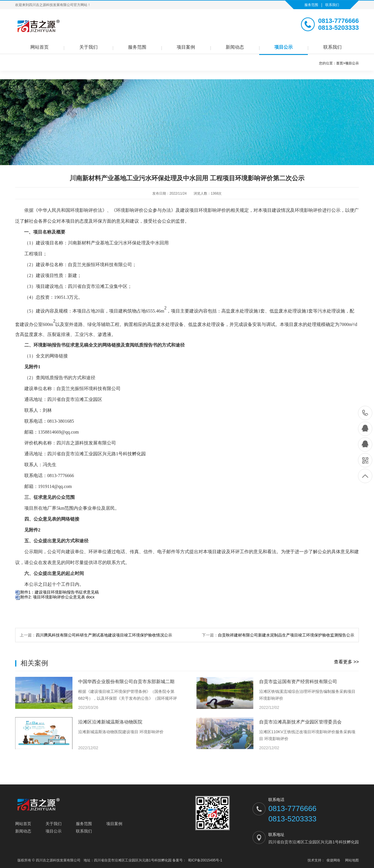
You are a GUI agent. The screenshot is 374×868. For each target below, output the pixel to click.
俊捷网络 (333, 860)
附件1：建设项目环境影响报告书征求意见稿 (60, 592)
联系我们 (332, 5)
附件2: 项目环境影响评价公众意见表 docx (57, 597)
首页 (341, 63)
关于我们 (88, 47)
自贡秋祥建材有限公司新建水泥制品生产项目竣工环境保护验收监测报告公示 (286, 635)
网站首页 (40, 47)
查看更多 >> (346, 662)
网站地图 (352, 860)
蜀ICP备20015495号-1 (205, 860)
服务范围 (311, 5)
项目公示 (284, 47)
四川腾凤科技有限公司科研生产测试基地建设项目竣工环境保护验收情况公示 (104, 635)
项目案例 (186, 47)
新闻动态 (235, 47)
